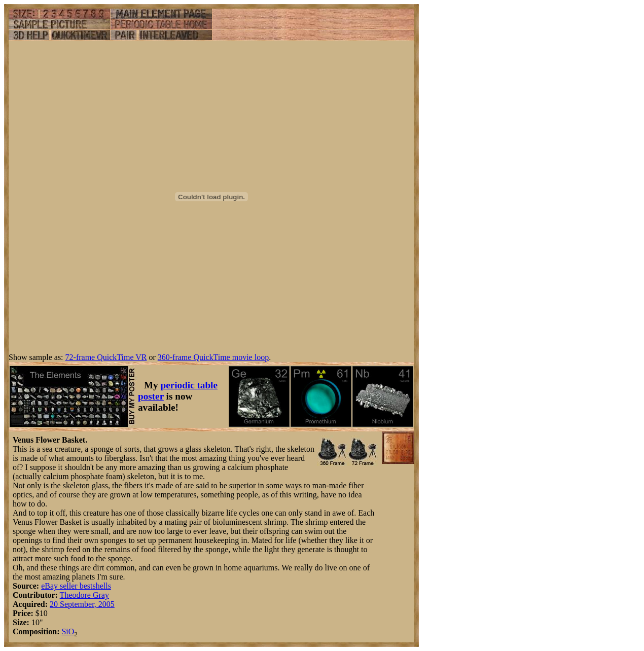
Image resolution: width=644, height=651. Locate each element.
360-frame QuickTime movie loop (213, 357)
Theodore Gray (84, 595)
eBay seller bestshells (76, 586)
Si (65, 631)
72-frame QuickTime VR (106, 357)
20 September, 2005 (82, 604)
